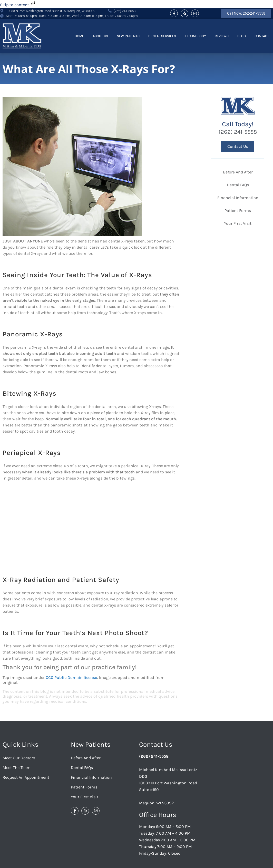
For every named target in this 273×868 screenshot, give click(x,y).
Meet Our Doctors (19, 758)
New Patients (128, 36)
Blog (242, 36)
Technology (195, 36)
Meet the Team (17, 768)
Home (79, 36)
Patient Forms (84, 787)
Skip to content (18, 5)
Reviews (222, 36)
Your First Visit (85, 797)
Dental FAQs (82, 768)
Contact (262, 36)
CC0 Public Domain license (71, 677)
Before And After (86, 758)
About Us (100, 36)
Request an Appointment (26, 777)
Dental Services (162, 36)
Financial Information (91, 777)
